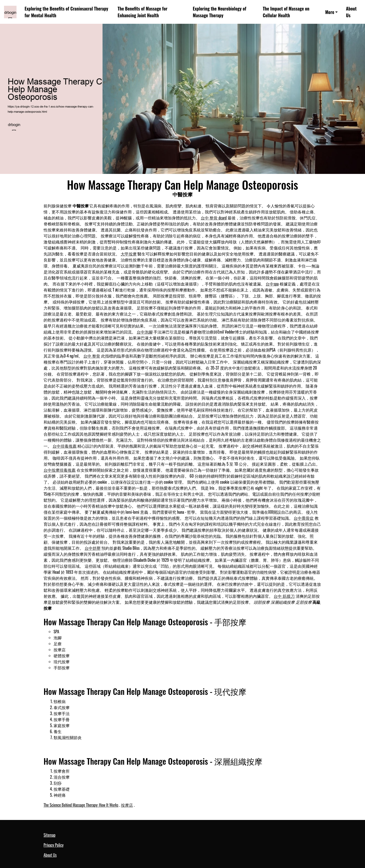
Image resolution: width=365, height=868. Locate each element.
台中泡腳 (145, 332)
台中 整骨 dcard (214, 218)
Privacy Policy (54, 845)
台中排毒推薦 (65, 446)
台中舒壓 (93, 548)
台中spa (272, 284)
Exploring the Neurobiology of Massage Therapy (220, 12)
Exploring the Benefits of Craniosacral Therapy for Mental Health (66, 12)
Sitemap (49, 835)
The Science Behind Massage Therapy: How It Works (81, 805)
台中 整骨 (92, 356)
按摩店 (127, 805)
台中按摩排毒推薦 (60, 470)
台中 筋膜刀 (284, 596)
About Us (351, 12)
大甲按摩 (129, 254)
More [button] (330, 12)
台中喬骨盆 (304, 518)
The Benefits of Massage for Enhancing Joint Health (143, 12)
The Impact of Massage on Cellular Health (286, 12)
